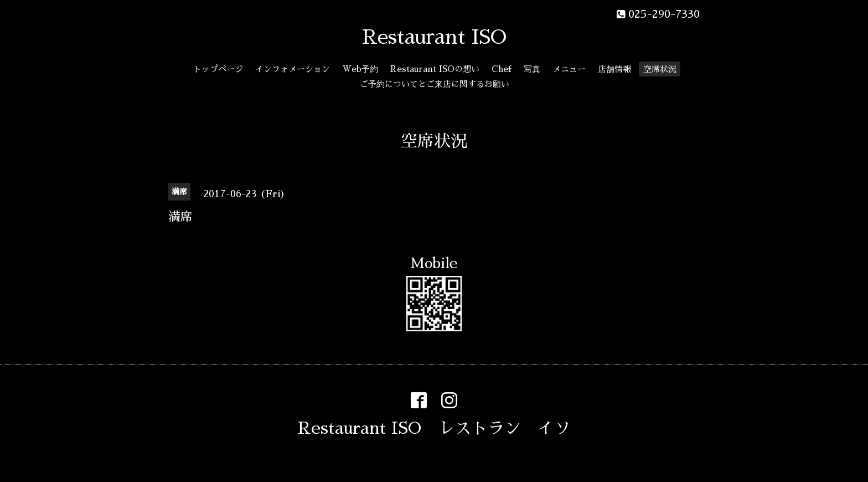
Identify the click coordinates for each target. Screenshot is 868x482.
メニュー (569, 69)
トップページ (218, 69)
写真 (532, 69)
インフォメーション (293, 69)
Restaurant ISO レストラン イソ (434, 428)
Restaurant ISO (434, 37)
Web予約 (360, 69)
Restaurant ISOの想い (435, 69)
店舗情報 (614, 69)
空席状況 (660, 69)
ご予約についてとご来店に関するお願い (435, 84)
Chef (502, 69)
